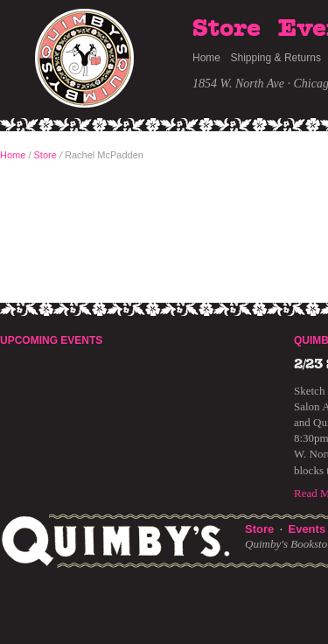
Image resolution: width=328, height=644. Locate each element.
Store (227, 29)
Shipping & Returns (276, 58)
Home (206, 58)
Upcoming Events (51, 340)
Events (307, 529)
